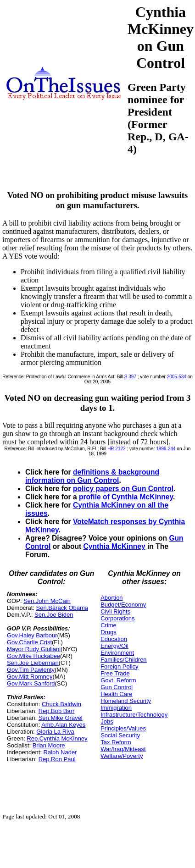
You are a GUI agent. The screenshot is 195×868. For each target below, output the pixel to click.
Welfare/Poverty (122, 756)
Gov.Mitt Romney (30, 677)
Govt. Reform (118, 680)
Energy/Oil (114, 646)
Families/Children (123, 660)
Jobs (107, 721)
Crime (109, 625)
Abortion (111, 598)
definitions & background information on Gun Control (92, 476)
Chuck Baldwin (61, 704)
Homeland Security (126, 701)
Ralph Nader (60, 752)
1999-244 (166, 449)
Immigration (116, 708)
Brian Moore (49, 745)
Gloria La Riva (55, 732)
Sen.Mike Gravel (61, 718)
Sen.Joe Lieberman (33, 663)
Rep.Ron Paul (57, 759)
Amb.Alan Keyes (63, 725)
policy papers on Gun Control (123, 489)
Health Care (116, 694)
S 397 (130, 377)
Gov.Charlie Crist (29, 642)
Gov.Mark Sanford (31, 683)
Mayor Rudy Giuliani (34, 649)
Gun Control (117, 687)
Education (114, 639)
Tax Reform (116, 742)
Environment (117, 653)
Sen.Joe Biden (54, 615)
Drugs (109, 632)
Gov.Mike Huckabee (33, 656)
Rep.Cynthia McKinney (57, 738)
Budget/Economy (123, 605)
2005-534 (177, 377)
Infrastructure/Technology (134, 715)
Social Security (120, 735)
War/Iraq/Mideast (123, 749)
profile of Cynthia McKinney (126, 497)
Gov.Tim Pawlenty (31, 670)
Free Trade (115, 673)
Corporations (117, 618)
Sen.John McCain (47, 601)
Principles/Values (123, 728)
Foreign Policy (119, 666)
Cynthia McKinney (114, 546)
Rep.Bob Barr (57, 711)
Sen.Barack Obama (62, 608)
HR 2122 (116, 449)
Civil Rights (115, 611)
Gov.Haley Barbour (32, 635)
